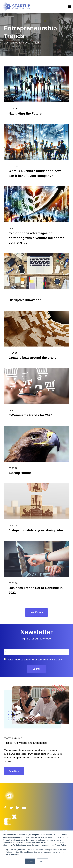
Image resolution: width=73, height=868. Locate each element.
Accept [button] (30, 861)
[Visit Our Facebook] (5, 808)
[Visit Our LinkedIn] (18, 808)
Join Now (14, 771)
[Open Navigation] (69, 7)
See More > (37, 612)
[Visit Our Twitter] (11, 808)
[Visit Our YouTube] (24, 808)
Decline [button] (43, 861)
